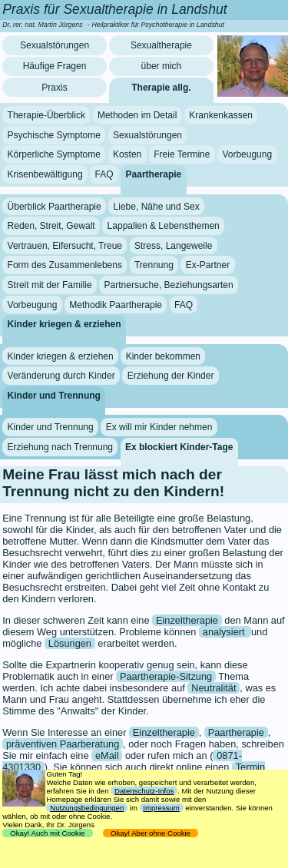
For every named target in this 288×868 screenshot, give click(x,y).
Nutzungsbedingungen (87, 808)
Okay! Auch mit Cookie (48, 833)
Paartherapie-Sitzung (166, 676)
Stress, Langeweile (173, 246)
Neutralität (214, 688)
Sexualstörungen (55, 45)
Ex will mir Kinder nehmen (159, 427)
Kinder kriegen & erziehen (65, 324)
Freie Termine (182, 154)
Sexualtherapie (161, 45)
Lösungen (70, 643)
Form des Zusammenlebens (65, 265)
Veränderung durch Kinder (61, 376)
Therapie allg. (161, 88)
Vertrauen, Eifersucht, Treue (65, 246)
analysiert (225, 632)
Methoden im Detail (137, 115)
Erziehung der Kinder (171, 376)
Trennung (154, 265)
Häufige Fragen (55, 66)
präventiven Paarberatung (63, 744)
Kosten (127, 154)
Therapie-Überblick (46, 115)
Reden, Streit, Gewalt (51, 226)
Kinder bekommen (163, 356)
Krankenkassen (221, 115)
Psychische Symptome (54, 135)
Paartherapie (154, 174)
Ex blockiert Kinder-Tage (179, 447)
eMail (107, 755)
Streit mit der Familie (50, 285)
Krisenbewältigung (45, 174)
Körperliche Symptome (54, 154)
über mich (162, 66)
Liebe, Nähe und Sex (157, 206)
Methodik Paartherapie (116, 304)
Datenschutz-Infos (144, 791)
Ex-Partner (208, 265)
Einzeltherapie (187, 620)
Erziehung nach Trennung (60, 447)
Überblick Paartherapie (55, 206)
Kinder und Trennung (54, 396)
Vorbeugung (247, 154)
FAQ (104, 174)
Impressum (161, 808)
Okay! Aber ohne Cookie (151, 833)
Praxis (54, 88)
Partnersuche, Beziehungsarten (169, 285)
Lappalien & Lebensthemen (164, 226)
